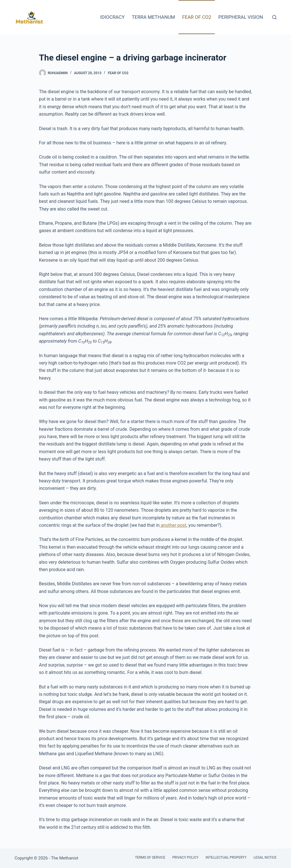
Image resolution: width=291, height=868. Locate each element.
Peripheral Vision (241, 17)
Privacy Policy (185, 857)
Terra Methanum (153, 17)
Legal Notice (265, 857)
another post (173, 525)
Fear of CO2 (197, 17)
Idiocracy (113, 17)
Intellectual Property (226, 857)
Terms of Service (150, 857)
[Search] (274, 17)
